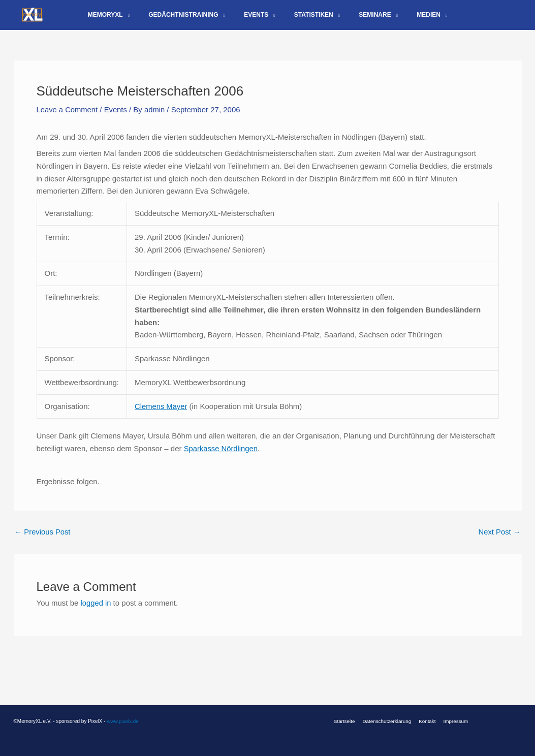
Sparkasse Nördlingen (222, 456)
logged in (96, 610)
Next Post (499, 539)
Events (117, 118)
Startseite (348, 721)
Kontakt (426, 721)
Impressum (452, 721)
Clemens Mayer (161, 413)
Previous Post (43, 539)
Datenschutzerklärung (388, 721)
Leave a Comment (68, 118)
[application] (143, 19)
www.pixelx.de (123, 721)
